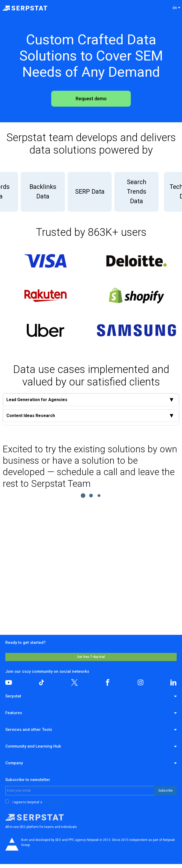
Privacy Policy (53, 802)
